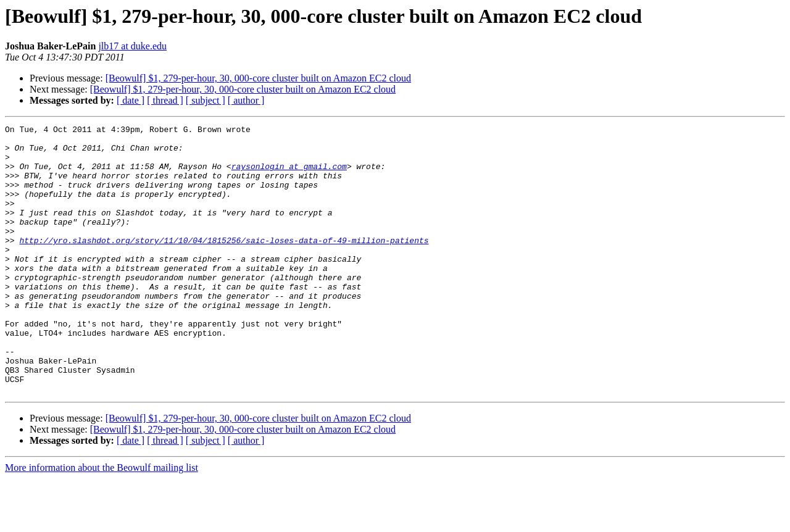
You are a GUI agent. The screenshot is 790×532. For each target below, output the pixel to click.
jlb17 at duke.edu (132, 46)
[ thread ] (165, 100)
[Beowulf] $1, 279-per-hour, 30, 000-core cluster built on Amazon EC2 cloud (258, 78)
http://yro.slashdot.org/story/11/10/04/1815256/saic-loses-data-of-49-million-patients (224, 264)
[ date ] (131, 100)
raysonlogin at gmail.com (289, 175)
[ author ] (246, 100)
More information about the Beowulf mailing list (102, 521)
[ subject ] (206, 100)
